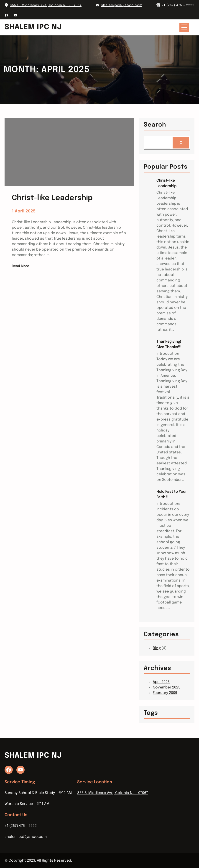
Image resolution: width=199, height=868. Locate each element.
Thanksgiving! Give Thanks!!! (169, 344)
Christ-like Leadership (166, 183)
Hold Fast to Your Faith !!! (172, 494)
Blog (157, 648)
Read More (20, 266)
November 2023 (167, 687)
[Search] (181, 143)
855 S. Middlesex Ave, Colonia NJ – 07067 (46, 5)
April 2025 (161, 682)
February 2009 (165, 693)
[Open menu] (184, 27)
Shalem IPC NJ (33, 27)
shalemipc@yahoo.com (122, 5)
